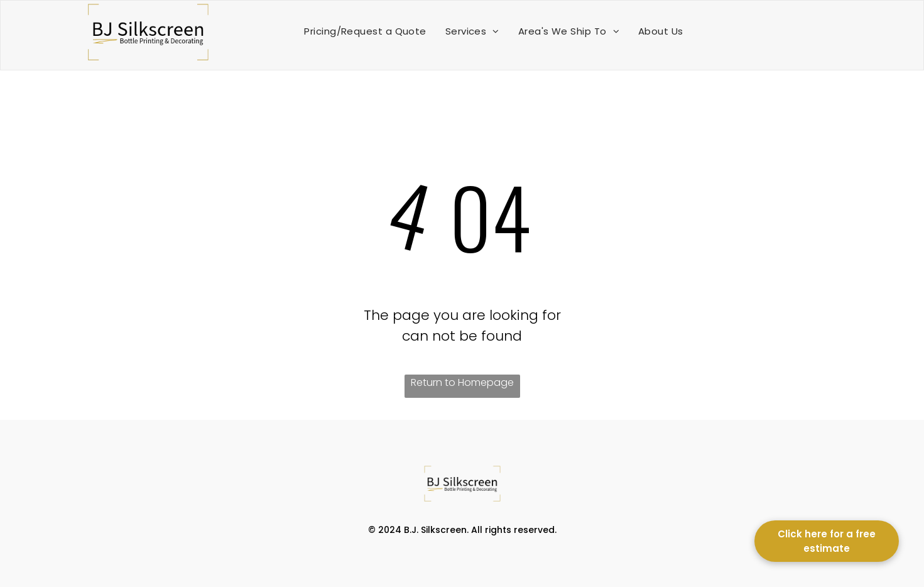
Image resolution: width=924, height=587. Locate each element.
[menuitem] (365, 31)
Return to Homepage (462, 382)
